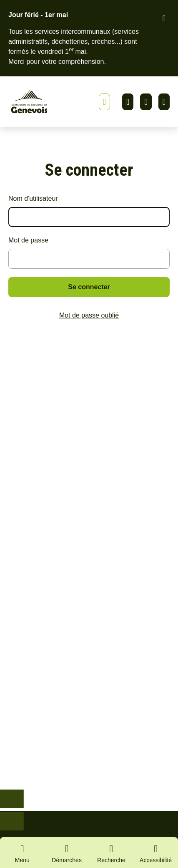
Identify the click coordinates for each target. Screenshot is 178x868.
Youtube (164, 102)
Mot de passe (28, 240)
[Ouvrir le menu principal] (22, 853)
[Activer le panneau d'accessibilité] (156, 855)
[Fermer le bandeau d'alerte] (164, 18)
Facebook (146, 102)
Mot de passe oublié (89, 315)
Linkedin (128, 102)
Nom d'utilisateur (33, 198)
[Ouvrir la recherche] (112, 853)
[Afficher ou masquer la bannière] (104, 102)
